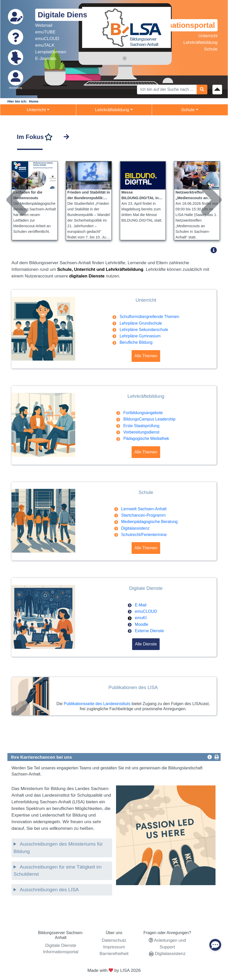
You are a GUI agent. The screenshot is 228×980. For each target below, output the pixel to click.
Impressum (114, 947)
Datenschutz (114, 940)
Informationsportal (182, 25)
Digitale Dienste (66, 15)
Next (205, 181)
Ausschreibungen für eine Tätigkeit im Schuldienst (58, 871)
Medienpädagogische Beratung (149, 522)
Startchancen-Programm (143, 515)
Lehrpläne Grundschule (141, 323)
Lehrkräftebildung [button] (112, 110)
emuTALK (45, 45)
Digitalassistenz (135, 528)
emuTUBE (45, 32)
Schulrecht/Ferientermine (144, 535)
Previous (10, 181)
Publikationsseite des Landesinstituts (97, 704)
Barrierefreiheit (114, 953)
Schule (211, 49)
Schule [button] (188, 110)
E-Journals (46, 58)
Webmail (44, 25)
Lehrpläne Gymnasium (140, 336)
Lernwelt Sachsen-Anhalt (144, 509)
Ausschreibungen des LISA (49, 890)
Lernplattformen (51, 52)
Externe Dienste (149, 631)
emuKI (141, 618)
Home (34, 101)
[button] (215, 250)
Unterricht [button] (36, 110)
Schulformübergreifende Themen (149, 317)
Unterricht (208, 36)
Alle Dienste (146, 644)
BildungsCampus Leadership (149, 419)
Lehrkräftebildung (200, 42)
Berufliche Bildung (136, 342)
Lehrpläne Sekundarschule (144, 330)
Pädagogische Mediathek (146, 438)
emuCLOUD (47, 39)
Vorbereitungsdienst (141, 432)
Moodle (142, 624)
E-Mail (141, 605)
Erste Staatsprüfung (141, 426)
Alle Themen (146, 356)
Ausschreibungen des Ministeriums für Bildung (58, 848)
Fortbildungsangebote (143, 413)
